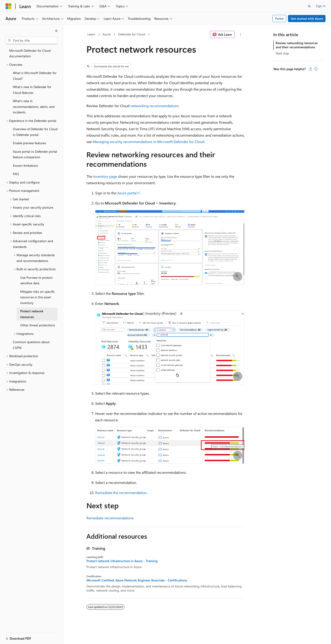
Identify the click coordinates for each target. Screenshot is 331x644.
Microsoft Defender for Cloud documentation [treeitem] (30, 53)
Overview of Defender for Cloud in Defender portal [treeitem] (35, 132)
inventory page (105, 176)
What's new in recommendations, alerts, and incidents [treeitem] (34, 106)
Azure (107, 34)
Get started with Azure (307, 19)
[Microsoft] (9, 6)
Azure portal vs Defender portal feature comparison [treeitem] (35, 154)
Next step (282, 53)
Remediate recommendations (110, 518)
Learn (91, 34)
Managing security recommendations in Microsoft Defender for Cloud (148, 142)
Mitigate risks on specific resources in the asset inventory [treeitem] (38, 297)
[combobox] (31, 40)
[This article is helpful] (310, 69)
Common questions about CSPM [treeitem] (31, 345)
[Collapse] (56, 31)
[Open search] (309, 6)
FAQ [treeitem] (16, 174)
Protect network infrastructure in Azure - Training (122, 561)
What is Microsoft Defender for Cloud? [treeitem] (35, 76)
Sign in (321, 6)
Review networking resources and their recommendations (297, 45)
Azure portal (127, 193)
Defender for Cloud (132, 34)
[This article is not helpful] (316, 69)
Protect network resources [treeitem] (32, 314)
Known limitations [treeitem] (25, 165)
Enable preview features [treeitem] (29, 143)
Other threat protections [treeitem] (38, 325)
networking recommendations (154, 106)
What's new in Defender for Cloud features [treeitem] (32, 90)
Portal (279, 19)
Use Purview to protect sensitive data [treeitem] (36, 280)
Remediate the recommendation (121, 493)
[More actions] (241, 34)
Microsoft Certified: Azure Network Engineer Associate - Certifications (137, 580)
